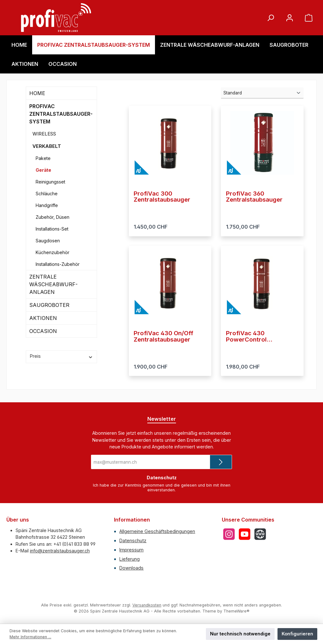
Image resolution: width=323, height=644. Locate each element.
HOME (37, 93)
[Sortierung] (262, 93)
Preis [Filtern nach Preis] (61, 356)
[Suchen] (270, 18)
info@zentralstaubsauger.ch (60, 551)
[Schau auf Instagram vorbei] (229, 534)
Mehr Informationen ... (30, 637)
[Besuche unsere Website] (260, 534)
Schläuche (47, 194)
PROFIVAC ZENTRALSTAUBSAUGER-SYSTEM (61, 114)
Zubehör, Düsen (53, 217)
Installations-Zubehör (58, 264)
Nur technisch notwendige (240, 634)
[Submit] (221, 462)
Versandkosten (147, 605)
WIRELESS (44, 134)
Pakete (43, 158)
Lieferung (130, 559)
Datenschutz (133, 540)
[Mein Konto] (290, 18)
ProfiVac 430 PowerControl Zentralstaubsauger (254, 336)
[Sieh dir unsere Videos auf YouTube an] (245, 534)
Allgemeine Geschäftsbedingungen (157, 531)
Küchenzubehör (53, 252)
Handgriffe (47, 205)
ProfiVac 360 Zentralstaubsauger (254, 197)
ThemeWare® (236, 611)
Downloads (131, 568)
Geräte (43, 170)
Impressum (131, 550)
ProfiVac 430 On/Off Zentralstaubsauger (163, 336)
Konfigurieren (297, 634)
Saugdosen (48, 241)
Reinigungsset (50, 182)
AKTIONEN (43, 318)
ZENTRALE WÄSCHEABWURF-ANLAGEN (53, 284)
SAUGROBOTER (49, 305)
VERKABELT (47, 146)
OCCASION (43, 331)
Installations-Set (52, 229)
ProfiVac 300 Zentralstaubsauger (162, 197)
